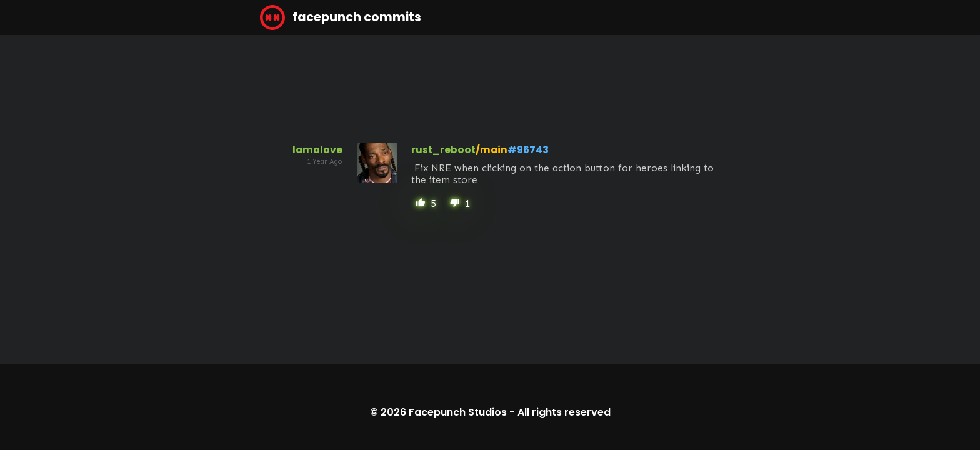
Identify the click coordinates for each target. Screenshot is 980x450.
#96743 (528, 150)
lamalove (317, 150)
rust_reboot (443, 150)
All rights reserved (564, 412)
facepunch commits (341, 17)
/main (492, 150)
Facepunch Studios (458, 412)
